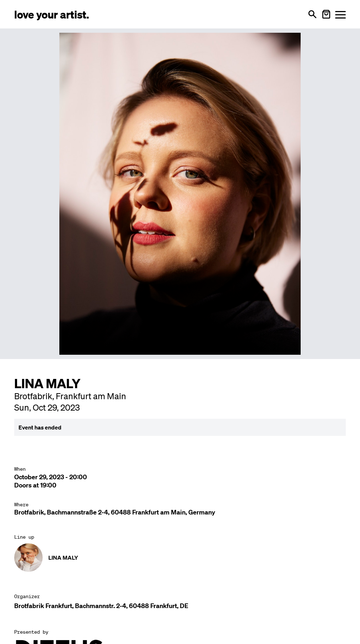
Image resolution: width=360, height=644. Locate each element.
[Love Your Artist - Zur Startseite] (52, 14)
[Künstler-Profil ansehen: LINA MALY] (180, 558)
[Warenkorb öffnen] (326, 14)
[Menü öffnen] (340, 14)
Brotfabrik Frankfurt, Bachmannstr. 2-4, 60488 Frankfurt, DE (101, 606)
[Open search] (312, 14)
